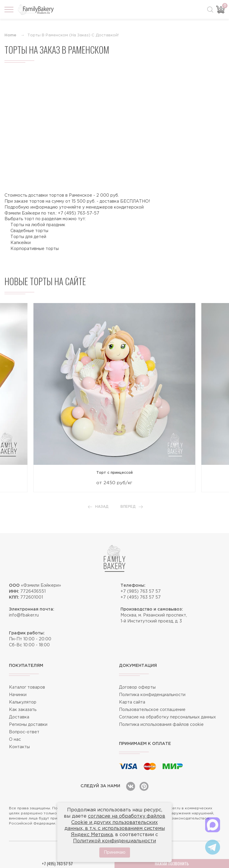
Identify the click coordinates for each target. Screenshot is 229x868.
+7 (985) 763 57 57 (141, 591)
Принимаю (115, 853)
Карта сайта (132, 702)
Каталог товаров (27, 687)
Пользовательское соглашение (152, 710)
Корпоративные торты (35, 249)
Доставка (19, 717)
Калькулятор (23, 702)
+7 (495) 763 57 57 (141, 597)
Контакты (19, 747)
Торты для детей (28, 237)
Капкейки (21, 243)
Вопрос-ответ (24, 732)
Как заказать (23, 710)
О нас (15, 740)
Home (10, 35)
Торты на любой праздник (38, 225)
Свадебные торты (29, 231)
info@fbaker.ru (24, 615)
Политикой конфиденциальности (114, 841)
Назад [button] (98, 507)
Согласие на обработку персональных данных (167, 717)
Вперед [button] (132, 507)
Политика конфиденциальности (152, 695)
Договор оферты (137, 687)
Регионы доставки (28, 725)
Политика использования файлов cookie (161, 725)
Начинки (18, 695)
